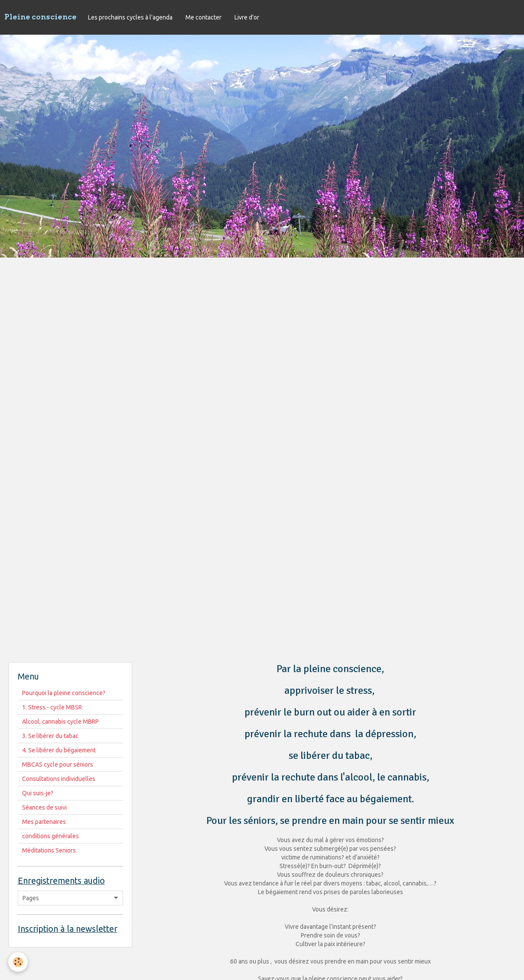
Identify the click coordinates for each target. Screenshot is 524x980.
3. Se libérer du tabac (50, 736)
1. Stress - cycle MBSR (52, 707)
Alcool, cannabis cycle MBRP (60, 722)
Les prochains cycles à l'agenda (130, 17)
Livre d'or (247, 17)
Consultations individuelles (59, 779)
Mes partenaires (44, 822)
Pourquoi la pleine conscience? (64, 693)
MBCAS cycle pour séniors (58, 764)
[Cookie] (18, 962)
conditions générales (50, 836)
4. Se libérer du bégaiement (59, 750)
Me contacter (203, 17)
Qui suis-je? (38, 793)
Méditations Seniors (49, 850)
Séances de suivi (44, 807)
